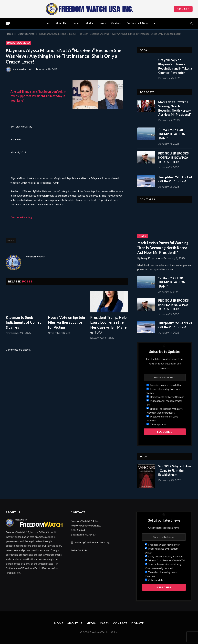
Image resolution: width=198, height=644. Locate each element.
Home (46, 23)
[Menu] (8, 23)
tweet (11, 240)
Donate (183, 9)
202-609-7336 (79, 550)
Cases (102, 23)
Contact (116, 23)
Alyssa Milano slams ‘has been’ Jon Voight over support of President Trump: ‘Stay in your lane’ (38, 96)
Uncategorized (18, 43)
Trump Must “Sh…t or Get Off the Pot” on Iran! (175, 179)
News (142, 236)
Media (89, 23)
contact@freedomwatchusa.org (92, 542)
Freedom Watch (27, 69)
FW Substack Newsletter (141, 23)
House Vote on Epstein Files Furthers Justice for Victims (66, 322)
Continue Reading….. (23, 217)
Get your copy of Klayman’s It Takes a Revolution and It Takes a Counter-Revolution (175, 66)
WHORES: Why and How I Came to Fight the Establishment (175, 470)
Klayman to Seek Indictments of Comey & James (24, 322)
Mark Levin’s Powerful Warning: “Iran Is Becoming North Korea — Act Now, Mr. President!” (175, 108)
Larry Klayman (150, 258)
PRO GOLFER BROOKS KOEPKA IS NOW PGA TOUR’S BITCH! (173, 158)
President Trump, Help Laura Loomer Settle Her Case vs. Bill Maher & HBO (109, 325)
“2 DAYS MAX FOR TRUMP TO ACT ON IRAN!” (172, 134)
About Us (61, 23)
